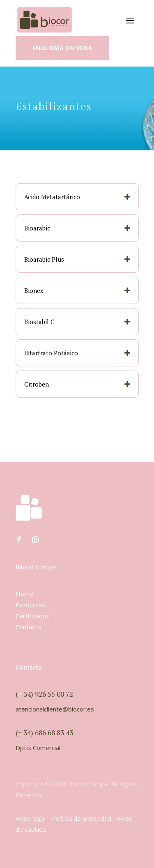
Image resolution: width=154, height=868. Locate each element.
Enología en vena (63, 48)
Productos (30, 605)
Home (24, 594)
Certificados (33, 616)
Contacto (28, 627)
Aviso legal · (34, 818)
